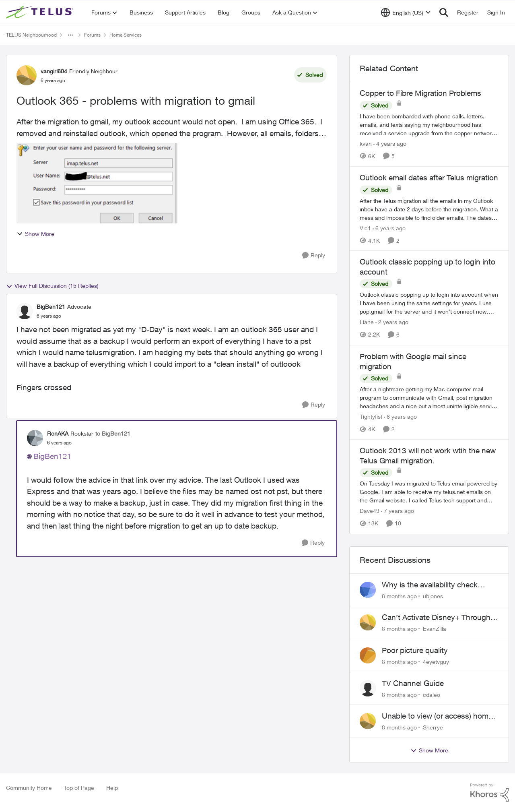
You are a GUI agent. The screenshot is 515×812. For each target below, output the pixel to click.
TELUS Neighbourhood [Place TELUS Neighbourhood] (31, 35)
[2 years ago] (392, 322)
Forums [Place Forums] (92, 35)
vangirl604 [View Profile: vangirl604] (54, 71)
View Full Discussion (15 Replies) (52, 286)
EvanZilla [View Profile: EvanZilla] (435, 629)
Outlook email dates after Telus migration (429, 178)
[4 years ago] (390, 144)
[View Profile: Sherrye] (368, 721)
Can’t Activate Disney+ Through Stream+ (436, 618)
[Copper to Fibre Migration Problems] (429, 125)
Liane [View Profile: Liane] (367, 322)
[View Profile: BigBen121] (25, 311)
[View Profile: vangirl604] (27, 75)
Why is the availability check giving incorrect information (430, 585)
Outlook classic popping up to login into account (427, 267)
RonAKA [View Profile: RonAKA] (58, 433)
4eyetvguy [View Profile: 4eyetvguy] (436, 662)
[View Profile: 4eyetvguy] (368, 655)
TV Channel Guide (413, 683)
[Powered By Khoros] (490, 793)
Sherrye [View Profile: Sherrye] (433, 727)
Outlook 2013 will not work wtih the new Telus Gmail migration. (428, 456)
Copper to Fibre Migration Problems (420, 93)
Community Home (29, 788)
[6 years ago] (389, 228)
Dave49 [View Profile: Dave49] (370, 511)
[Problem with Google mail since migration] (429, 398)
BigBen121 (53, 456)
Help (112, 788)
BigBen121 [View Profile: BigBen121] (51, 307)
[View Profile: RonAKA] (35, 438)
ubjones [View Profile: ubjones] (433, 596)
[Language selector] (406, 12)
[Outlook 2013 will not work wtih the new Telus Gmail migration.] (429, 492)
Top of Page (79, 788)
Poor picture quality (415, 650)
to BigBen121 (113, 433)
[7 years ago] (398, 511)
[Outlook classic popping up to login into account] (429, 303)
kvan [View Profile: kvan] (366, 144)
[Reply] (314, 255)
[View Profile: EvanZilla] (368, 622)
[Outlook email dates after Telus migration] (429, 209)
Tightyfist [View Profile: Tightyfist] (371, 416)
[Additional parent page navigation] (70, 35)
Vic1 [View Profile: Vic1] (365, 228)
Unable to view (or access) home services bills (437, 716)
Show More (35, 234)
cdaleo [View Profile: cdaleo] (432, 694)
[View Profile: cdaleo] (368, 688)
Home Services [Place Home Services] (126, 35)
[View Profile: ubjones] (368, 590)
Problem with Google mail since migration (413, 361)
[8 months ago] (399, 596)
